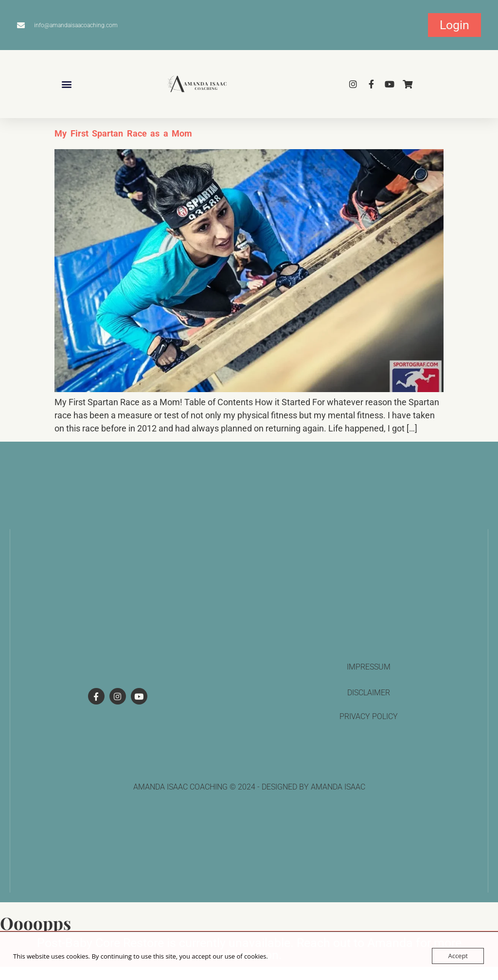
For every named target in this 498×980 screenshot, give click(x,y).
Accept (458, 956)
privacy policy (369, 716)
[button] (66, 84)
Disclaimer (369, 693)
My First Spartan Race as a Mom (123, 133)
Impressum (369, 667)
